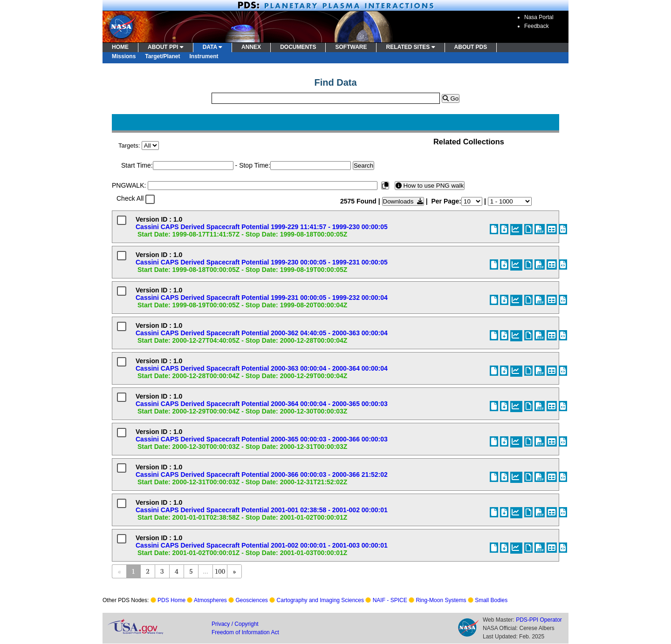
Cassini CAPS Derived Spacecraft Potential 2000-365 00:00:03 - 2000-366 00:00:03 (262, 439)
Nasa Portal (539, 17)
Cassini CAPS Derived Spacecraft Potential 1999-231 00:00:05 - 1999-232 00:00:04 (262, 298)
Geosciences (252, 600)
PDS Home (171, 600)
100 (220, 571)
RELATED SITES (410, 47)
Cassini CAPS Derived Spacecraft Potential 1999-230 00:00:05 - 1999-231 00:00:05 (262, 262)
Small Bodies (491, 600)
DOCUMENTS (298, 47)
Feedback (537, 26)
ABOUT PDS (471, 47)
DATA (212, 47)
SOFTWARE (351, 47)
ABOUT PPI (166, 47)
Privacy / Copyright (235, 624)
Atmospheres (210, 600)
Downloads (403, 201)
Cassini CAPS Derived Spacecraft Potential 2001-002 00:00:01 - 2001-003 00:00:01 (262, 545)
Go (451, 98)
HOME (120, 47)
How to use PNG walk (430, 186)
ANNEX (251, 47)
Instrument (204, 56)
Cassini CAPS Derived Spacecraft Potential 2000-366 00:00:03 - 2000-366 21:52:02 (262, 475)
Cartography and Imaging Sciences (320, 600)
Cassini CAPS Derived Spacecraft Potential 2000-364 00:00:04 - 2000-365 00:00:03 (262, 404)
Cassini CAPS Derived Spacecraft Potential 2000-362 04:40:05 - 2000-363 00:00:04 (262, 333)
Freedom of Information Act (245, 632)
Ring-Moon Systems (441, 600)
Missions (124, 56)
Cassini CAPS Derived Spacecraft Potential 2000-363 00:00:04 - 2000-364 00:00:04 (262, 368)
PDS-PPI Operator (539, 620)
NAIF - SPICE (390, 600)
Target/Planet (162, 56)
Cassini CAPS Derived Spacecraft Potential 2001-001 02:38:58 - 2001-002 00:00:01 (262, 510)
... (205, 571)
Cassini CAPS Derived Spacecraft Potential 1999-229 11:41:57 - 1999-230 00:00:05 (262, 227)
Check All (130, 198)
